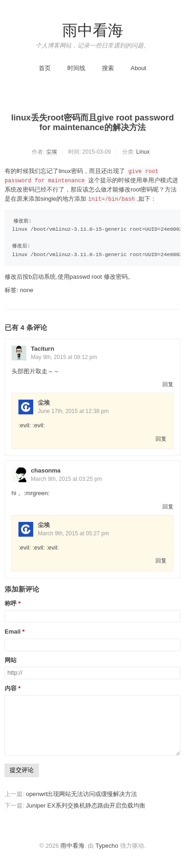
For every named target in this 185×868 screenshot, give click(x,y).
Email (13, 632)
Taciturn (42, 349)
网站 (11, 660)
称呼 (11, 604)
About (138, 68)
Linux (143, 152)
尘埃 (52, 152)
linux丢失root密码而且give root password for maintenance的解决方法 (92, 123)
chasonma (46, 470)
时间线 (76, 68)
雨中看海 (93, 30)
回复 (168, 384)
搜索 (108, 68)
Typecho (107, 846)
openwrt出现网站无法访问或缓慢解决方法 (81, 794)
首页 (45, 68)
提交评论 (22, 770)
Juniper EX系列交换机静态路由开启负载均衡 (86, 805)
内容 (11, 688)
